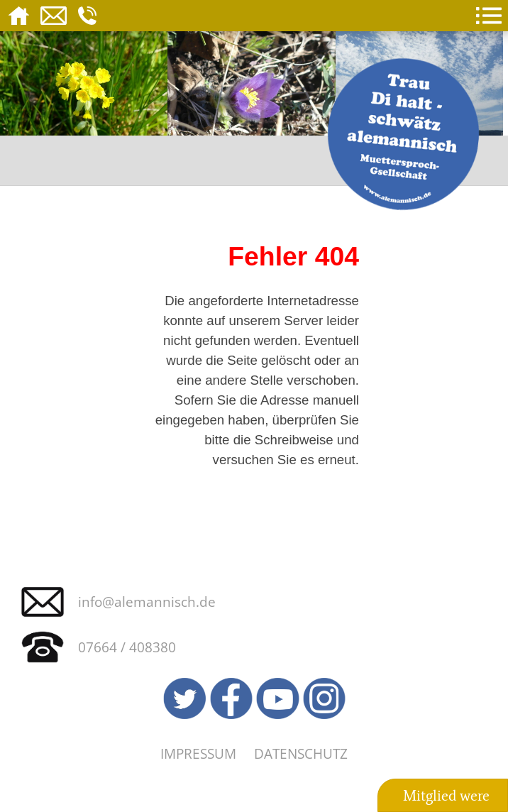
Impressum (198, 753)
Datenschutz (301, 753)
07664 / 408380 (127, 647)
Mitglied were (446, 796)
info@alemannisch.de (147, 602)
